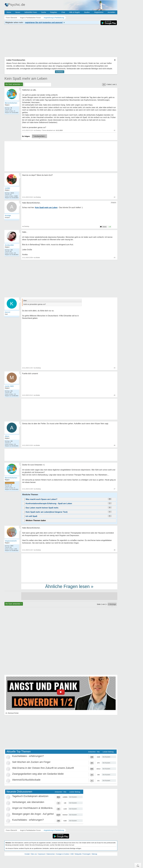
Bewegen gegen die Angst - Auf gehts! (33, 814)
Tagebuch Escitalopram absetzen (30, 796)
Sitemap (94, 854)
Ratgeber (54, 12)
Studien (87, 12)
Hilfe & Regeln (75, 12)
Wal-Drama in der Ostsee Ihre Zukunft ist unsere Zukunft (43, 768)
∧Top (138, 865)
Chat (63, 12)
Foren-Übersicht (11, 830)
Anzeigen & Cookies (63, 854)
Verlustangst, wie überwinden (28, 802)
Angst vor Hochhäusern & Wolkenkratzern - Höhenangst (43, 808)
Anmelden (111, 12)
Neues (18, 12)
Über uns (34, 854)
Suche (44, 12)
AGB (72, 854)
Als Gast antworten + (14, 84)
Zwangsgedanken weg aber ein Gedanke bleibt (38, 774)
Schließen (60, 72)
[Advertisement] (69, 568)
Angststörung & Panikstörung (54, 830)
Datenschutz (51, 854)
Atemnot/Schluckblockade (26, 780)
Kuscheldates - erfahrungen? (28, 756)
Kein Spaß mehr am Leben (26, 78)
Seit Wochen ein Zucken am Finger (31, 762)
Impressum (42, 854)
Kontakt (27, 854)
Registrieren (99, 12)
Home (9, 12)
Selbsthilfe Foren (31, 12)
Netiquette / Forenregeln (83, 854)
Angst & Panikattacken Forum (30, 830)
